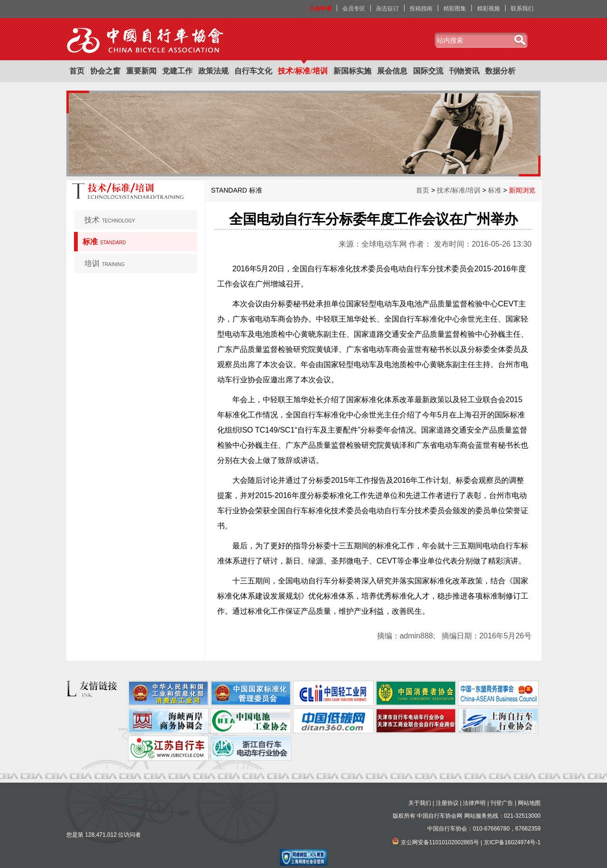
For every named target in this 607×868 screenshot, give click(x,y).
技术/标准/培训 (303, 71)
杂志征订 (387, 9)
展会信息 (392, 71)
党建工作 (177, 71)
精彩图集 (455, 9)
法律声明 (474, 803)
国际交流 (428, 71)
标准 (104, 242)
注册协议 (447, 803)
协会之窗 (105, 71)
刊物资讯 (464, 71)
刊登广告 (502, 803)
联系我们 (522, 9)
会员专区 (354, 9)
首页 (77, 71)
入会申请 (320, 9)
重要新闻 (141, 71)
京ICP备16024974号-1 (512, 842)
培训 (105, 263)
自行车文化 (253, 71)
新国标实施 (352, 71)
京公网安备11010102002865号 (440, 842)
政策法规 (213, 71)
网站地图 (529, 803)
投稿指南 (421, 9)
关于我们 (420, 803)
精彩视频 (488, 9)
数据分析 (500, 71)
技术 (110, 220)
